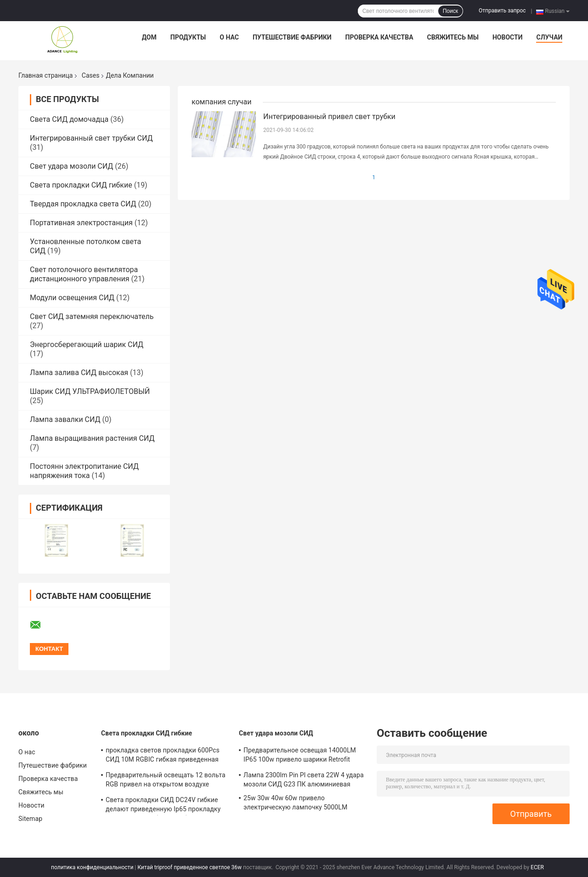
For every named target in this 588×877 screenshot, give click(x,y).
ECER (537, 867)
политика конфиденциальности (92, 867)
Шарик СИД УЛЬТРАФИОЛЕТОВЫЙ (90, 391)
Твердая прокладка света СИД (83, 204)
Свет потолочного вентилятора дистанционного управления (84, 274)
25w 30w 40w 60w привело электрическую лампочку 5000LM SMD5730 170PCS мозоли (295, 804)
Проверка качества (379, 37)
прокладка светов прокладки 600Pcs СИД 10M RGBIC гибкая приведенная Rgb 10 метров (163, 756)
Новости (508, 37)
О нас (229, 37)
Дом (149, 37)
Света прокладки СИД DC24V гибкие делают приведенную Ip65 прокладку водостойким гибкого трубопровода (163, 806)
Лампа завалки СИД (65, 419)
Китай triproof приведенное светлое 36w (189, 867)
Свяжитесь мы (453, 37)
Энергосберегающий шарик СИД (87, 345)
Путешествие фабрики (292, 37)
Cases (91, 75)
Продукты (188, 37)
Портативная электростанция (81, 223)
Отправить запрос (502, 11)
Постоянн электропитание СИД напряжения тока (84, 471)
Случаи (549, 37)
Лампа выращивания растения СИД (92, 438)
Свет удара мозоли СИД (71, 166)
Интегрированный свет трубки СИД (91, 138)
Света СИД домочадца (69, 119)
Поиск (450, 11)
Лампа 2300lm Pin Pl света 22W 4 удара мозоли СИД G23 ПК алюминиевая (304, 780)
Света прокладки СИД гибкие (81, 185)
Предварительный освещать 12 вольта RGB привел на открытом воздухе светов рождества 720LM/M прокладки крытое (166, 781)
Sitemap (30, 819)
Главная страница (45, 75)
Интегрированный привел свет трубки (329, 117)
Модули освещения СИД (72, 298)
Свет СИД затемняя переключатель (92, 316)
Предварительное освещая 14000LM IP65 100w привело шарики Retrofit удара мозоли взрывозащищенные (300, 756)
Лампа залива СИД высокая (79, 373)
